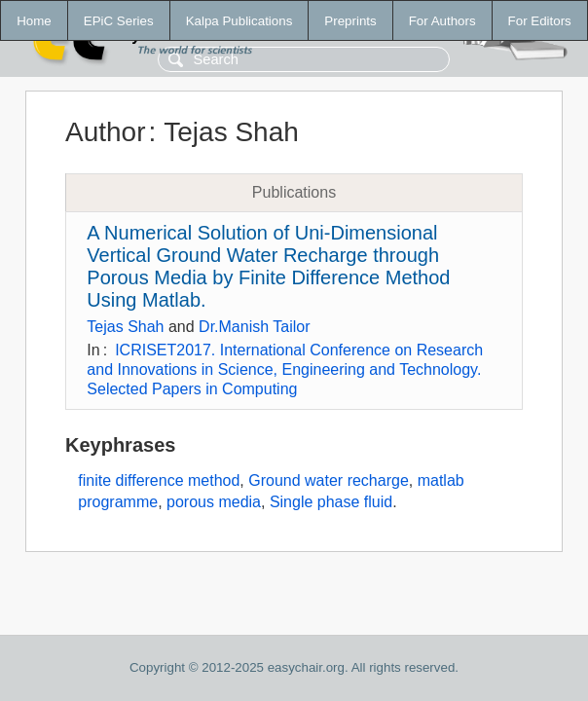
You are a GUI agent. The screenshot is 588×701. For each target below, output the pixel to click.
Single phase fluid (331, 502)
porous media (214, 502)
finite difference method (159, 480)
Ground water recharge (329, 480)
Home (34, 21)
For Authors (442, 21)
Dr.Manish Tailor (254, 327)
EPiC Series (119, 21)
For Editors (540, 21)
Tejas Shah (125, 327)
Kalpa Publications (239, 21)
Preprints (350, 21)
